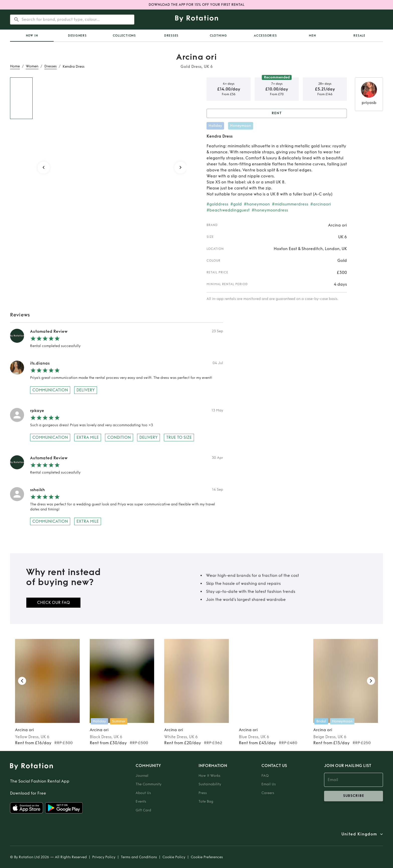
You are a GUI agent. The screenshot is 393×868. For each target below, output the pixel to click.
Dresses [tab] (171, 36)
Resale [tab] (359, 36)
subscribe (354, 796)
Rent (277, 113)
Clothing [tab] (218, 36)
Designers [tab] (77, 36)
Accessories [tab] (265, 36)
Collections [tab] (124, 36)
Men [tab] (312, 36)
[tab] (32, 36)
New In (32, 36)
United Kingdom (359, 834)
